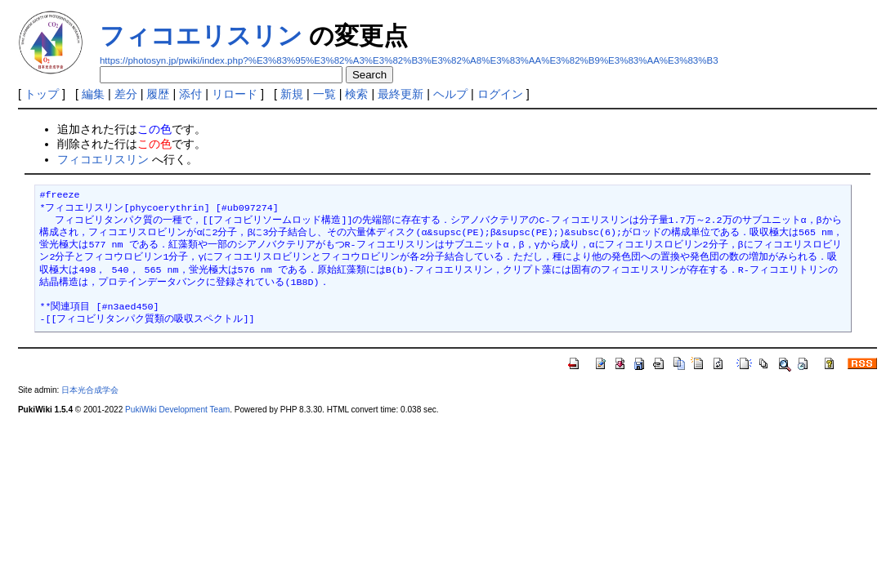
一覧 (324, 94)
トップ (42, 94)
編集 (93, 94)
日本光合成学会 (90, 390)
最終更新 (401, 94)
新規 (292, 94)
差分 (126, 94)
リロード (235, 94)
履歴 (158, 94)
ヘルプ (450, 94)
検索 (356, 94)
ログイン (500, 94)
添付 (190, 94)
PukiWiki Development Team (177, 410)
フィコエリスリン (201, 36)
